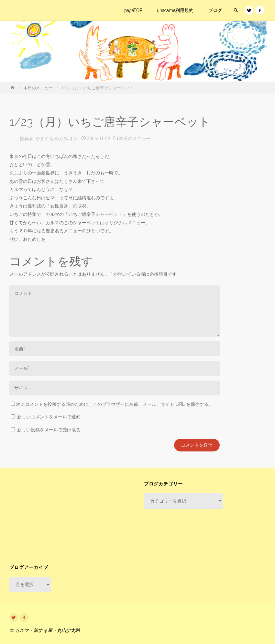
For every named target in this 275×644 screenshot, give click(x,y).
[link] (236, 11)
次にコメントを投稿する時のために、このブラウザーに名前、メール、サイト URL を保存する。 (112, 404)
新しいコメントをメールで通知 (49, 417)
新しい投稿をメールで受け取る (49, 430)
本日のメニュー (38, 88)
